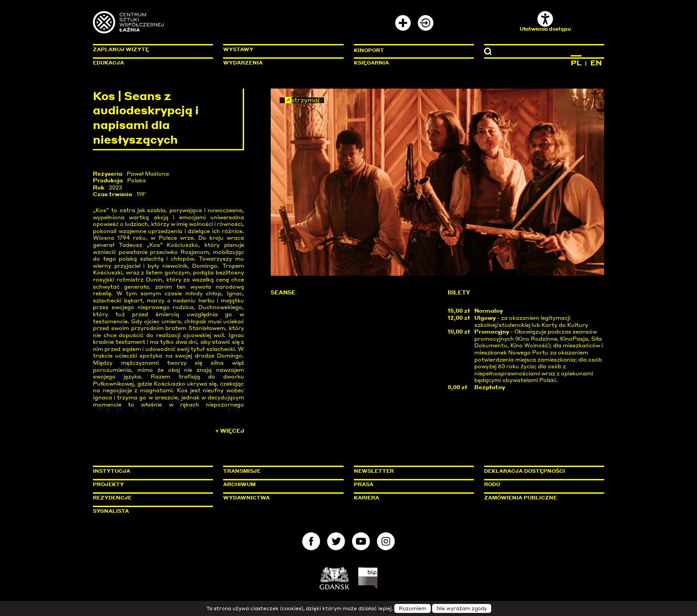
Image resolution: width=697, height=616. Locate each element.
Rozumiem (413, 608)
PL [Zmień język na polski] (576, 63)
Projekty (108, 484)
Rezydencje (112, 498)
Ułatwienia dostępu (545, 22)
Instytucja (112, 471)
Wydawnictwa (246, 498)
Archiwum (239, 484)
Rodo (492, 484)
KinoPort (369, 50)
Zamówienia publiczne (541, 498)
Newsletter (374, 471)
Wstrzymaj (302, 100)
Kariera (367, 498)
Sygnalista (111, 511)
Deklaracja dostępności (525, 471)
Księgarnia (371, 63)
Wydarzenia (243, 63)
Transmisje (280, 471)
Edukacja (108, 63)
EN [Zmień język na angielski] (596, 63)
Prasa (364, 484)
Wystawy (238, 49)
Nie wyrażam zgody (462, 608)
